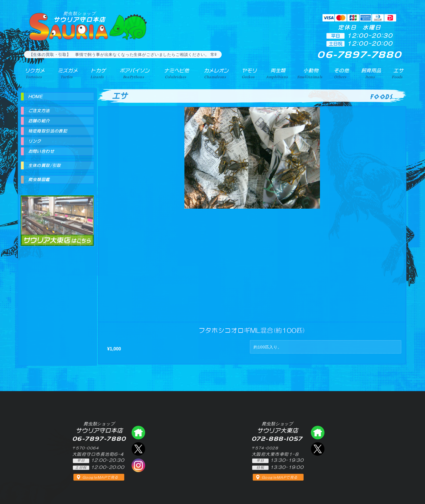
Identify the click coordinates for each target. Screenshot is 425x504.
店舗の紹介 (39, 121)
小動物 (311, 73)
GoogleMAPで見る (100, 477)
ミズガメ (66, 73)
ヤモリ (248, 73)
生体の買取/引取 (45, 165)
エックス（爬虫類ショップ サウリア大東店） (318, 449)
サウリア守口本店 (80, 17)
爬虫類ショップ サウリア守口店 (138, 433)
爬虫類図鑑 (39, 180)
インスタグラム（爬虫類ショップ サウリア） (138, 465)
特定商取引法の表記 (48, 131)
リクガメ (33, 73)
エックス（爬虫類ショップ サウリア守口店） (138, 449)
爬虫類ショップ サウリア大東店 (57, 216)
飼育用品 (371, 73)
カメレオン (215, 73)
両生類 (277, 73)
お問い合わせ (41, 151)
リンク (35, 141)
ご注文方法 (39, 111)
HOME (36, 97)
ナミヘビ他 (175, 73)
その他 (342, 73)
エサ (397, 73)
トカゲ (96, 73)
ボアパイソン (133, 73)
